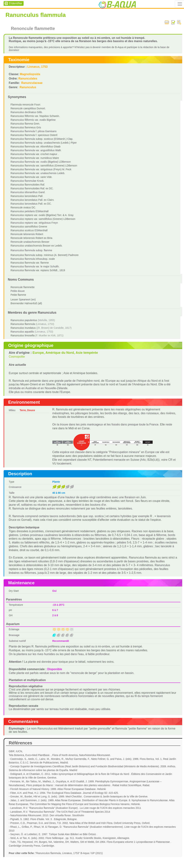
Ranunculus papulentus (24, 320)
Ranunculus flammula (23, 324)
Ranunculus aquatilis (22, 332)
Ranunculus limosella (22, 335)
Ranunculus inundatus (23, 328)
